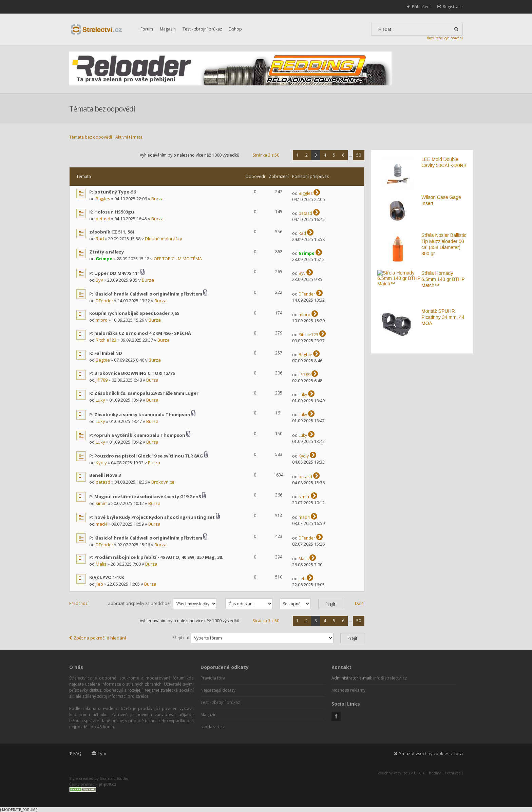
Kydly (101, 463)
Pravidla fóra (213, 678)
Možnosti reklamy (348, 690)
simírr (101, 503)
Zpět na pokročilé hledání (98, 638)
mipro (102, 320)
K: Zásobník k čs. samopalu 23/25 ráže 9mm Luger (144, 393)
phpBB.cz (108, 784)
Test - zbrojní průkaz (202, 29)
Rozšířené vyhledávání (445, 38)
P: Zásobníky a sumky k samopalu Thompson (140, 414)
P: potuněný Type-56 (112, 192)
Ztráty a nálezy (107, 252)
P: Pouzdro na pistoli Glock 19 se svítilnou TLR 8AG (146, 456)
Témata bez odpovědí (91, 137)
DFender (104, 301)
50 (359, 155)
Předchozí (79, 603)
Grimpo (104, 259)
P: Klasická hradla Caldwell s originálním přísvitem (146, 294)
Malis (101, 564)
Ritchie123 (106, 340)
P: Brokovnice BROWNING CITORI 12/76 (132, 373)
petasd (103, 219)
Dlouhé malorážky (164, 239)
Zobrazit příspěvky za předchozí (162, 603)
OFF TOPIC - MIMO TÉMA (178, 259)
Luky (100, 400)
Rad (100, 239)
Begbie (103, 360)
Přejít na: (181, 638)
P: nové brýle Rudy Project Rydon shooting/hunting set (152, 517)
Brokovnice (163, 482)
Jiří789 (102, 380)
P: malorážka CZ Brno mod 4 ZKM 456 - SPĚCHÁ (140, 333)
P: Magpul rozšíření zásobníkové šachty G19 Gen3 (145, 496)
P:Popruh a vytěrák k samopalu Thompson (137, 435)
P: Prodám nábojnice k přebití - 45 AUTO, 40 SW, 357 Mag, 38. (156, 557)
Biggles (103, 199)
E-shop (235, 29)
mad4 (101, 524)
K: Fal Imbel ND (106, 353)
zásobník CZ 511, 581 (112, 232)
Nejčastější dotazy (218, 690)
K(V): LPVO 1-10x (107, 577)
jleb (99, 584)
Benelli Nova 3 (105, 475)
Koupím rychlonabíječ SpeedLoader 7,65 (134, 313)
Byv (99, 280)
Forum (147, 29)
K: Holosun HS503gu (112, 212)
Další (360, 603)
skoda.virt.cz (213, 727)
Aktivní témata (129, 137)
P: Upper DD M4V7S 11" (114, 273)
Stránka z (266, 155)
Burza (157, 199)
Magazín (168, 29)
